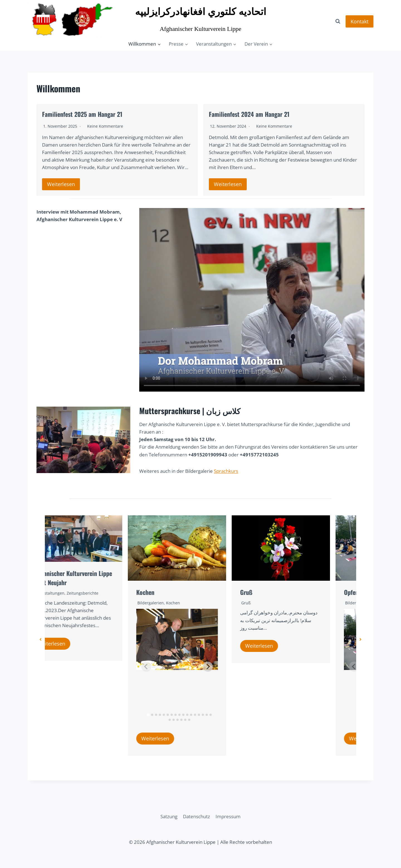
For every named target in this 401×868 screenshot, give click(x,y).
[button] (41, 639)
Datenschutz (196, 816)
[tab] (172, 715)
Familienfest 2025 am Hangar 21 (82, 114)
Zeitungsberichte (106, 593)
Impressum (228, 816)
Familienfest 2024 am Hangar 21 (249, 114)
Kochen (169, 592)
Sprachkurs (226, 471)
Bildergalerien (174, 603)
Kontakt (360, 21)
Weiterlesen (61, 184)
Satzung (169, 816)
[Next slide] (231, 667)
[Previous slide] (170, 667)
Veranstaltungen (73, 593)
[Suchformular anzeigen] (338, 21)
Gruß (270, 592)
